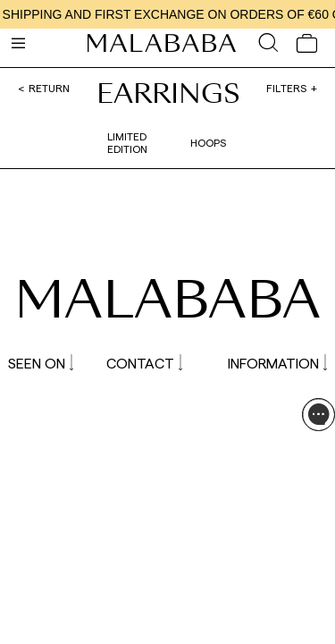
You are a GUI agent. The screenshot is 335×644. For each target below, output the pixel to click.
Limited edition (127, 142)
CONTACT (144, 363)
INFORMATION (277, 363)
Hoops (208, 142)
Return (49, 88)
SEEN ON (41, 363)
